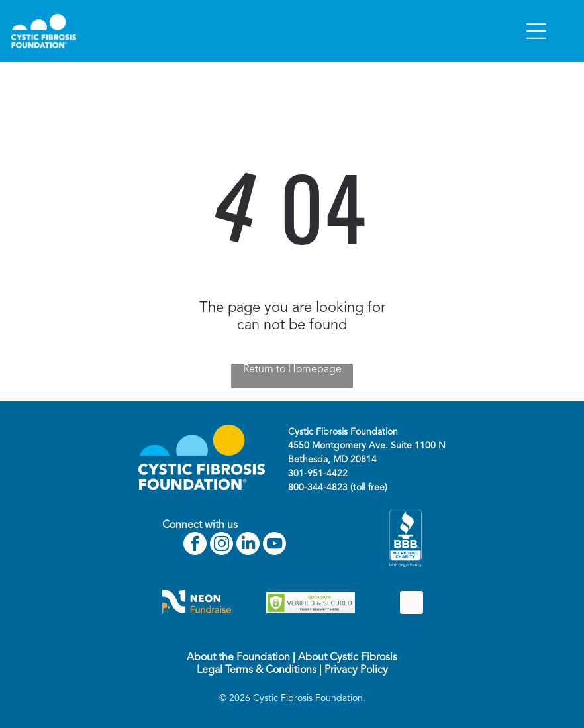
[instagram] (221, 545)
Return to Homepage (292, 370)
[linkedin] (248, 545)
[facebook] (195, 545)
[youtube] (274, 545)
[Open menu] (536, 31)
